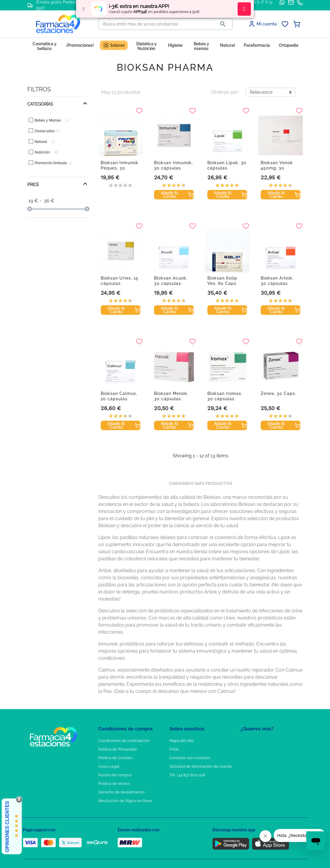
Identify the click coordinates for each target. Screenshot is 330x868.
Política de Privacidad (117, 749)
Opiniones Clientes (7, 827)
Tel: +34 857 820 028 (187, 775)
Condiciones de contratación (124, 741)
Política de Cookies (115, 758)
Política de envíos (114, 784)
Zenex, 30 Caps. (278, 393)
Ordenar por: (225, 92)
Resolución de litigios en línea (125, 801)
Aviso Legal (109, 766)
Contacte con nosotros (190, 758)
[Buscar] (156, 24)
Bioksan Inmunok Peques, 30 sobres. (120, 168)
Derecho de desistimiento (121, 792)
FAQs (174, 749)
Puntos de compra (115, 775)
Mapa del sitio (182, 741)
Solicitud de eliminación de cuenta (201, 766)
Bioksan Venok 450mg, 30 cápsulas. (277, 168)
